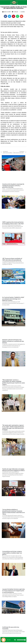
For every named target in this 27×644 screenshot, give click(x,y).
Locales (23, 12)
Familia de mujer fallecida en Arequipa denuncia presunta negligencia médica (13, 470)
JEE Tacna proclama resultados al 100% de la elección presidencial (12, 259)
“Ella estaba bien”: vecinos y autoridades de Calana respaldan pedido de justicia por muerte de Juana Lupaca (14, 382)
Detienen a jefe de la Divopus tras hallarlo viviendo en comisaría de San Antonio (13, 341)
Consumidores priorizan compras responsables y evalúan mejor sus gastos (12, 553)
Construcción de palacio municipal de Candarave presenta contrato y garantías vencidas (13, 186)
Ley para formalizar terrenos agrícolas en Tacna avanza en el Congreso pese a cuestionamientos (14, 591)
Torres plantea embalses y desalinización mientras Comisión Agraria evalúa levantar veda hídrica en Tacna (14, 512)
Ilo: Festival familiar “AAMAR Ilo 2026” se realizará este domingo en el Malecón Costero (13, 299)
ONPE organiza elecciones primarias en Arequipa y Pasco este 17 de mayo (13, 223)
